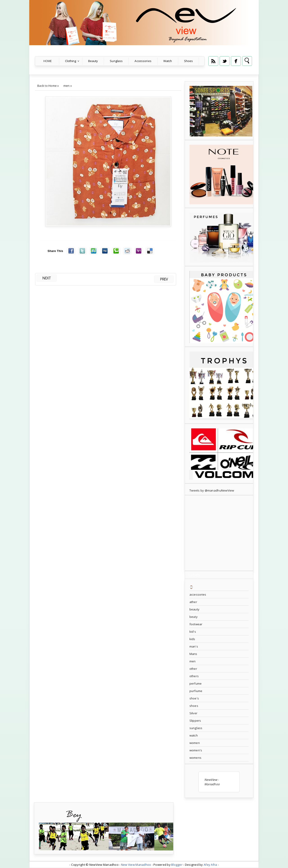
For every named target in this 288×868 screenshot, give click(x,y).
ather (193, 602)
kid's (193, 632)
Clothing (71, 61)
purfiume (196, 691)
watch (194, 735)
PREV (164, 279)
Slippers (195, 721)
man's (194, 646)
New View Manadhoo (136, 865)
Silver (193, 713)
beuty (193, 617)
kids (192, 639)
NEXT (47, 278)
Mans (193, 654)
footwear (196, 624)
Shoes (189, 61)
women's (196, 750)
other (193, 669)
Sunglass (116, 61)
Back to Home (47, 86)
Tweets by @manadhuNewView (212, 490)
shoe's (194, 698)
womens (195, 758)
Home (48, 61)
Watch (168, 61)
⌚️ (191, 587)
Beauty (93, 61)
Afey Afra (210, 865)
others (194, 676)
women (195, 743)
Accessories (143, 61)
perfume (196, 683)
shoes (194, 706)
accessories (198, 594)
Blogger (177, 865)
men (67, 86)
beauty (194, 609)
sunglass (196, 728)
